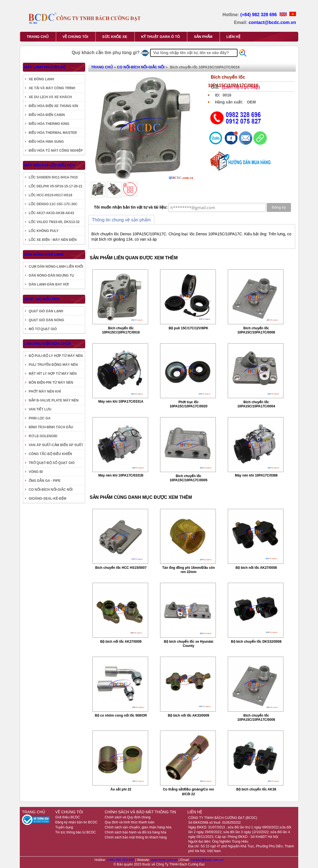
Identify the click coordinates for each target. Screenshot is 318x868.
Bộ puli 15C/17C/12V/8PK (189, 328)
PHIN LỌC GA (40, 418)
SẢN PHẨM (203, 37)
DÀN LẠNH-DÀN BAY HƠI (49, 284)
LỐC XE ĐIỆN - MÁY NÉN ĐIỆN (53, 240)
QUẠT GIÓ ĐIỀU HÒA (42, 299)
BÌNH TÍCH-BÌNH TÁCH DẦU (51, 427)
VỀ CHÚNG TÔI (75, 37)
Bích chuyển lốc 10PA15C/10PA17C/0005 (189, 478)
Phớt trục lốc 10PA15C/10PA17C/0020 (189, 404)
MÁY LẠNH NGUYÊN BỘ (45, 67)
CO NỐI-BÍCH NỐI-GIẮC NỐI (51, 490)
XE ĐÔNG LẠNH (41, 79)
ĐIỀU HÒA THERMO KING (49, 124)
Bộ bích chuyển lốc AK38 (256, 789)
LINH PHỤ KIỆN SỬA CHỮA (48, 344)
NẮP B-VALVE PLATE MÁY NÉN (54, 400)
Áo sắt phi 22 (121, 789)
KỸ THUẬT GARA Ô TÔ (161, 37)
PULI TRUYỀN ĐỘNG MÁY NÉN (53, 365)
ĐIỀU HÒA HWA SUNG (46, 142)
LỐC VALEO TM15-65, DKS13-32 (54, 222)
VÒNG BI (36, 472)
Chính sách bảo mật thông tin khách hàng (136, 837)
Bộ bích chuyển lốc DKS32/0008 (256, 642)
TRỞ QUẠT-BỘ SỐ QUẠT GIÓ (52, 463)
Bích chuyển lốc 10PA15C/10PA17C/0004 (256, 404)
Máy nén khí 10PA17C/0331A (121, 402)
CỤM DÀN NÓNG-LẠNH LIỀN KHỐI (56, 267)
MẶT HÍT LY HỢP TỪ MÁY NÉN (53, 374)
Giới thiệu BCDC (68, 817)
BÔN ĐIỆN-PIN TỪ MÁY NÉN (51, 383)
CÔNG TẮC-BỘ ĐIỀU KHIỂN (50, 454)
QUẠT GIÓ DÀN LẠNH (46, 311)
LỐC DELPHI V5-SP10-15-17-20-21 (56, 186)
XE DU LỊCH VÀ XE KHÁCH (50, 97)
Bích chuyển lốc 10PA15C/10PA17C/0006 (256, 330)
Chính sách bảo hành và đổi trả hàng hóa (135, 832)
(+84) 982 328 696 (259, 15)
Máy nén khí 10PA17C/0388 (256, 475)
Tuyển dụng (64, 827)
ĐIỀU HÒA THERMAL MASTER (53, 133)
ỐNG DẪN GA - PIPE (45, 481)
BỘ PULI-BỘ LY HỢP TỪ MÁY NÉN (56, 356)
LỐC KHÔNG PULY (44, 231)
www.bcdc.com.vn (165, 860)
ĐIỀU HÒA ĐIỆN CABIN (47, 115)
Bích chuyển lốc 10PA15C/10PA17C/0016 (121, 330)
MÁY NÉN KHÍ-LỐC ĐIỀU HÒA (50, 165)
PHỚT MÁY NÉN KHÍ (45, 391)
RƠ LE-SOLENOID (43, 436)
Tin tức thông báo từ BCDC (76, 832)
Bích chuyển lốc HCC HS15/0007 (121, 568)
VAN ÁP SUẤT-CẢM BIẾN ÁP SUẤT (56, 445)
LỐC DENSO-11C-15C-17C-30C (53, 204)
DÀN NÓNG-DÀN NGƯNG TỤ (51, 275)
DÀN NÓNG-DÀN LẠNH (44, 254)
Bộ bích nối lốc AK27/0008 (256, 568)
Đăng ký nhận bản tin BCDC (76, 822)
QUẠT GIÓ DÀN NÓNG (46, 320)
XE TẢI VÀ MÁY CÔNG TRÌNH (52, 88)
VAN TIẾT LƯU (40, 409)
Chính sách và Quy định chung (128, 817)
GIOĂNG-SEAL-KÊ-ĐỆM (47, 499)
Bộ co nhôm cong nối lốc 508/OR (121, 715)
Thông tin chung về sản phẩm (121, 220)
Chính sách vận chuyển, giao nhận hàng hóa (138, 827)
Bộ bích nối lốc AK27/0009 (121, 642)
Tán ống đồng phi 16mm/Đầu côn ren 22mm (189, 570)
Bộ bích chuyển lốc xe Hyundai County (188, 644)
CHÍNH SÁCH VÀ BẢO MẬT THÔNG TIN (140, 812)
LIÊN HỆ (233, 37)
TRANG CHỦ (38, 37)
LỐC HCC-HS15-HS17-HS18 (50, 195)
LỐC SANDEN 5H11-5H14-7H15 (53, 177)
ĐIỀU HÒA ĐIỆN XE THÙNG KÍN (53, 106)
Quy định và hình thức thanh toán (129, 822)
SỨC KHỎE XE (115, 37)
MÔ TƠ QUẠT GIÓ (43, 329)
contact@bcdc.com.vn (272, 22)
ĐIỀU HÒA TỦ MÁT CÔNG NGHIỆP (56, 151)
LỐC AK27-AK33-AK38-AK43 (51, 213)
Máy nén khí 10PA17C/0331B (121, 475)
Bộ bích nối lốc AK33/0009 (189, 715)
